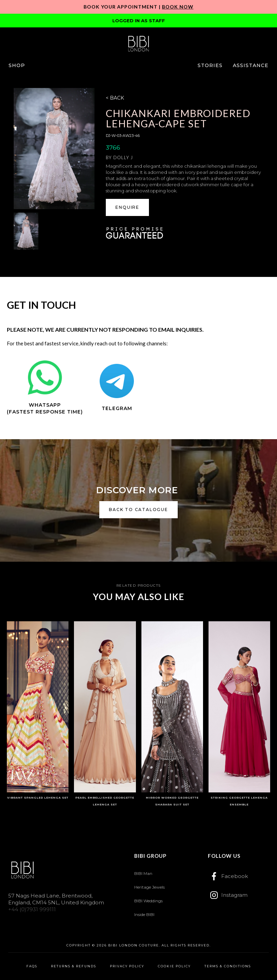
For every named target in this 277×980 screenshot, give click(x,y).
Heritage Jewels (149, 887)
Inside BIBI (144, 914)
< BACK (115, 98)
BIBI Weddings (148, 901)
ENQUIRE (127, 207)
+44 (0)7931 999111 (32, 909)
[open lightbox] (54, 149)
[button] (17, 65)
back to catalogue (138, 510)
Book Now (178, 7)
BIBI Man (143, 873)
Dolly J (123, 157)
